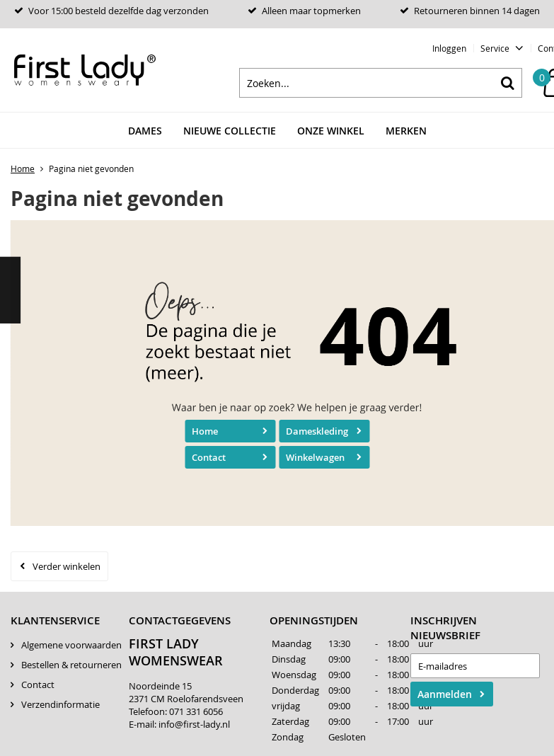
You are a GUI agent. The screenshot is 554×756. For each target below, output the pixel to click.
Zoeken (507, 83)
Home (205, 431)
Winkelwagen (315, 457)
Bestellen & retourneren (71, 665)
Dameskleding (317, 431)
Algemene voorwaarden (71, 645)
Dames (145, 131)
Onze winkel (331, 131)
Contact (209, 457)
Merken (406, 131)
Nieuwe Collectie (230, 131)
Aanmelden (445, 694)
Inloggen (449, 48)
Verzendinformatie (60, 704)
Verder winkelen (67, 566)
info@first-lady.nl (194, 724)
